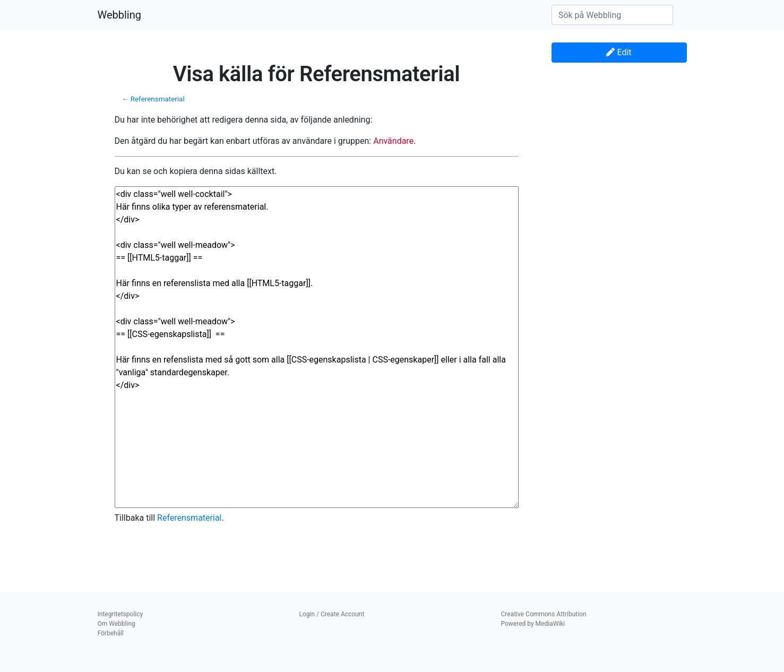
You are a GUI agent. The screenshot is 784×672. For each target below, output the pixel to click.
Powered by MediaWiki (533, 624)
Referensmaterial (158, 99)
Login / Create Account (332, 614)
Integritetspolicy (120, 614)
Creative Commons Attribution (544, 614)
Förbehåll (111, 633)
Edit (619, 52)
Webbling (120, 15)
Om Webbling (117, 624)
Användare (393, 141)
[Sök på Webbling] (612, 15)
